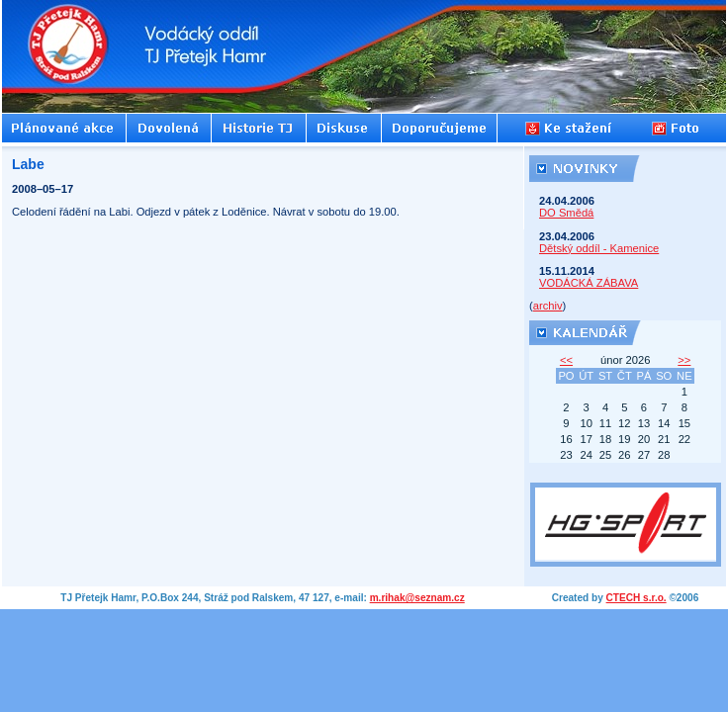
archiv (548, 306)
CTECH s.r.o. (637, 598)
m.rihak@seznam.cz (417, 598)
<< (566, 360)
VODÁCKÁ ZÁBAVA (589, 283)
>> (684, 360)
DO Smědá (566, 213)
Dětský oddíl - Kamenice (599, 248)
